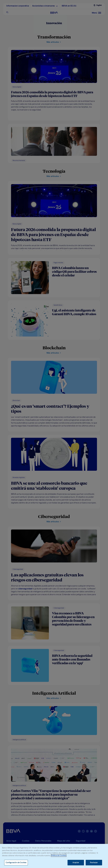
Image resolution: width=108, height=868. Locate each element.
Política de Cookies (59, 856)
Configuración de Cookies (16, 863)
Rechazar (94, 863)
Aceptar (76, 863)
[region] (54, 856)
